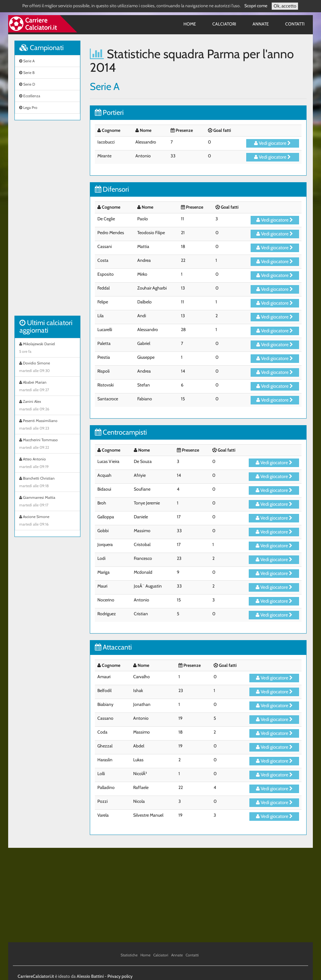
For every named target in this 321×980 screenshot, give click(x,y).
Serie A (27, 61)
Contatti (295, 24)
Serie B (27, 73)
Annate (261, 24)
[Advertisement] (47, 221)
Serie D (27, 84)
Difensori (112, 189)
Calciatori (224, 24)
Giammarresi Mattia (47, 502)
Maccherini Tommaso (47, 444)
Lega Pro (28, 107)
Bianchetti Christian (47, 483)
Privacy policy (120, 976)
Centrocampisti (121, 432)
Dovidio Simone (47, 368)
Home (190, 24)
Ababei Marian (47, 387)
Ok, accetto (285, 6)
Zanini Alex (47, 406)
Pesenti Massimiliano (47, 425)
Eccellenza (30, 96)
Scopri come (256, 6)
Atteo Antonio (47, 464)
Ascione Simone (47, 521)
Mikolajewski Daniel (47, 348)
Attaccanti (113, 647)
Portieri (109, 113)
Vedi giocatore (272, 143)
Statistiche (129, 955)
